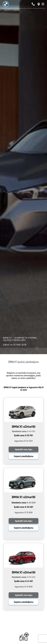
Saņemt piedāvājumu (24, 456)
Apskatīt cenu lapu (24, 449)
